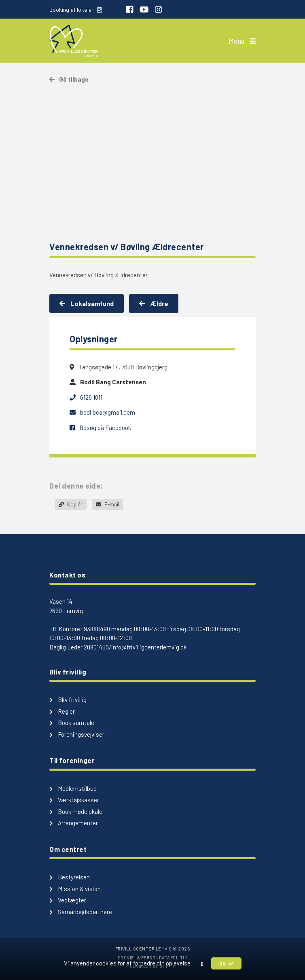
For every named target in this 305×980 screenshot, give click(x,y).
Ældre (154, 303)
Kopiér (71, 504)
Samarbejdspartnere (81, 912)
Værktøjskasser (74, 800)
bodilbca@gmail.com (102, 412)
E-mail (108, 504)
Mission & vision (75, 889)
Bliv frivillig (68, 700)
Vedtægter (68, 900)
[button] (202, 964)
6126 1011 (86, 397)
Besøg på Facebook (100, 428)
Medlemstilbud (73, 788)
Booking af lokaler (76, 9)
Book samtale (72, 723)
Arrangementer (74, 823)
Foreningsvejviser (77, 734)
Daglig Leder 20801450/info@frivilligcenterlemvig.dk (118, 647)
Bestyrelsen (70, 877)
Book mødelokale (76, 811)
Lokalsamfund (87, 303)
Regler (62, 711)
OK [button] (226, 963)
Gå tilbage (69, 79)
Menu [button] (242, 41)
